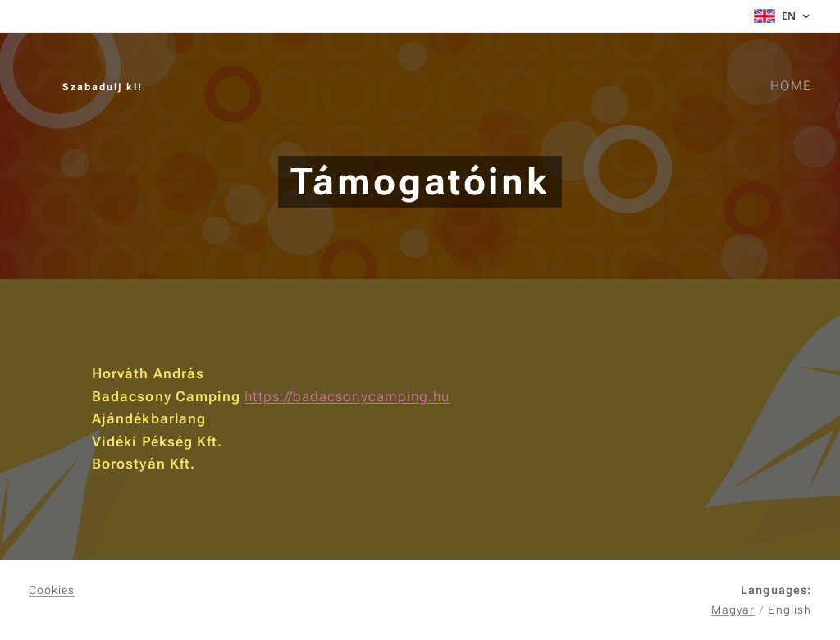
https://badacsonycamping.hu (347, 396)
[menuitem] (789, 86)
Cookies (52, 590)
